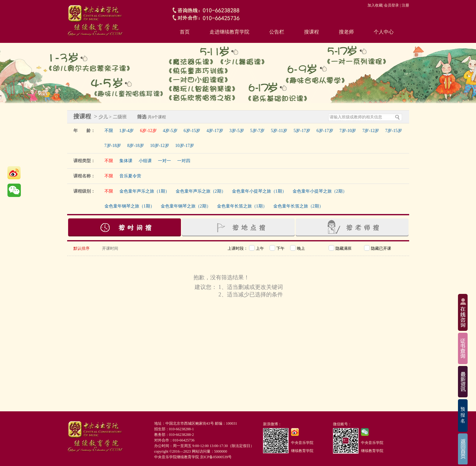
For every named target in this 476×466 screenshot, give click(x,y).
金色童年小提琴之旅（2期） (320, 191)
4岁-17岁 (215, 131)
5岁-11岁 (279, 131)
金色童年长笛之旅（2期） (298, 206)
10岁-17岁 (185, 146)
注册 (405, 5)
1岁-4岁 (127, 131)
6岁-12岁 (148, 131)
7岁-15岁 (394, 131)
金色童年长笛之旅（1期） (242, 206)
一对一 (164, 161)
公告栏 (277, 32)
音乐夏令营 (130, 176)
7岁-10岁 (348, 131)
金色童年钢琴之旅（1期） (129, 206)
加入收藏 (375, 5)
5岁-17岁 (302, 131)
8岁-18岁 (136, 146)
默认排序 (81, 248)
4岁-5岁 (170, 131)
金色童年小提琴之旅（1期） (259, 191)
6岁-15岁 (192, 131)
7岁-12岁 (371, 131)
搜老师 (346, 32)
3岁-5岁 (237, 131)
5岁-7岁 (258, 131)
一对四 (184, 161)
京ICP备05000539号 (216, 457)
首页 (185, 32)
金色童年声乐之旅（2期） (201, 191)
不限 (109, 131)
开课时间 (110, 248)
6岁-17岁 (325, 131)
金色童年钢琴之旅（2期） (186, 206)
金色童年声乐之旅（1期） (144, 191)
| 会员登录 (391, 5)
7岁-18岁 (113, 146)
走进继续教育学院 (229, 32)
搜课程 (312, 32)
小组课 (145, 161)
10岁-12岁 (160, 146)
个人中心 (384, 32)
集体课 (126, 161)
